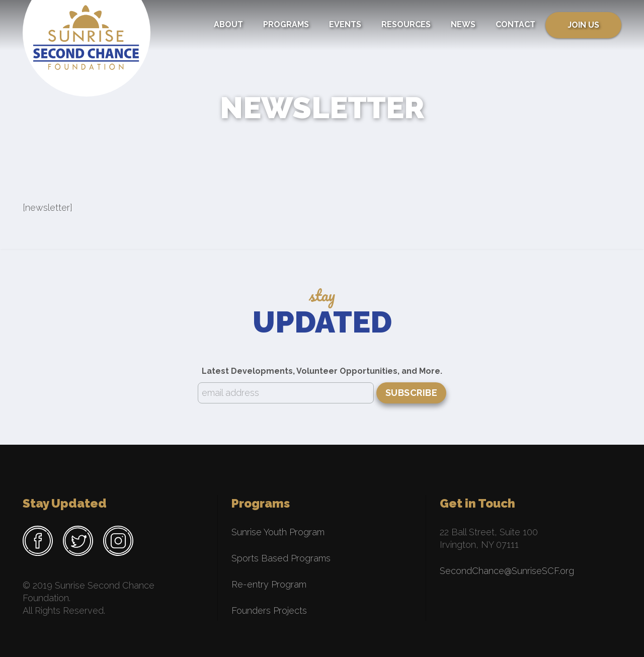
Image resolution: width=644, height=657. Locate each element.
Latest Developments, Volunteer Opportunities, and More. (322, 371)
